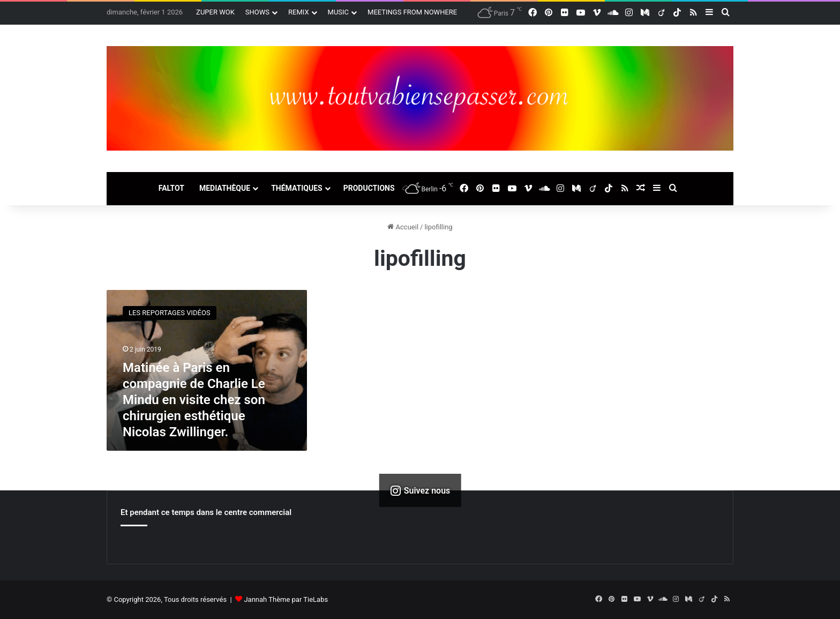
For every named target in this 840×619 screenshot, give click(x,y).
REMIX (299, 12)
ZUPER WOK (215, 12)
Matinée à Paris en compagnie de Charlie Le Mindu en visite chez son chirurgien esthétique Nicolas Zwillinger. (194, 400)
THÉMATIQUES (297, 188)
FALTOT (171, 188)
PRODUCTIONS (369, 188)
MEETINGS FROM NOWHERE (412, 12)
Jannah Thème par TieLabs (286, 599)
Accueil (403, 227)
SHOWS (257, 12)
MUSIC (339, 12)
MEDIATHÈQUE (225, 188)
